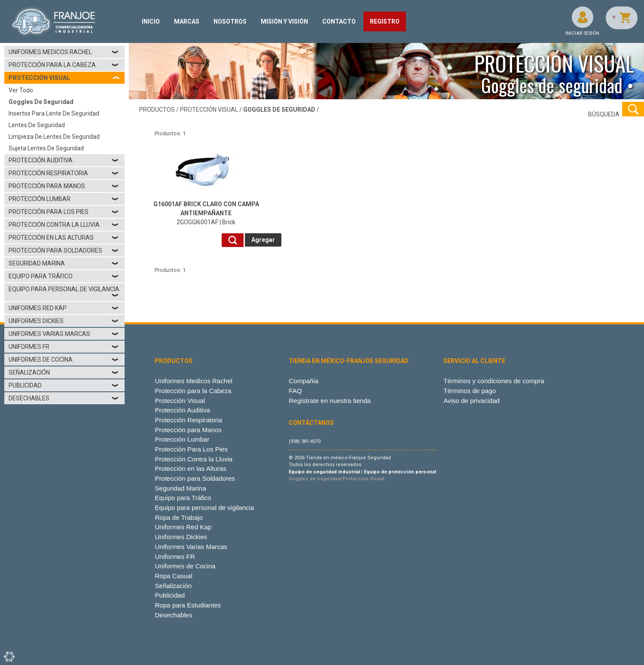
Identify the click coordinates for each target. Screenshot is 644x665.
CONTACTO (339, 21)
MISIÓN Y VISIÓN (284, 21)
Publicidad (64, 385)
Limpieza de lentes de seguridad (54, 137)
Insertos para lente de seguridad (54, 113)
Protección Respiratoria (64, 173)
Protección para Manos (64, 186)
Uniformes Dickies (64, 321)
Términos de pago (470, 391)
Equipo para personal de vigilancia (64, 292)
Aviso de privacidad (472, 401)
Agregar (263, 240)
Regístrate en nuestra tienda (330, 401)
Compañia (304, 381)
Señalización (64, 372)
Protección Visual (180, 401)
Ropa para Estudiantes (188, 605)
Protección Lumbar (64, 199)
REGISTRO (385, 21)
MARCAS (187, 21)
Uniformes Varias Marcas (64, 334)
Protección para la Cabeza (64, 65)
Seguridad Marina (64, 263)
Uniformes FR (64, 347)
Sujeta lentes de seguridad (46, 148)
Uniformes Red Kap (64, 308)
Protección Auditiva (64, 160)
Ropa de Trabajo (179, 517)
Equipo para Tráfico (64, 276)
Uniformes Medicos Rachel (64, 52)
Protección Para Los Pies (64, 212)
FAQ (295, 391)
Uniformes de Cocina (64, 360)
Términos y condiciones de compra (494, 381)
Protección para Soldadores (64, 250)
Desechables (64, 398)
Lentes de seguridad (37, 125)
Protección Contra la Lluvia (64, 225)
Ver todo (21, 90)
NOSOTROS (230, 21)
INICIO (151, 21)
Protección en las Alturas (64, 238)
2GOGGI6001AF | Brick (206, 213)
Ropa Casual (173, 576)
